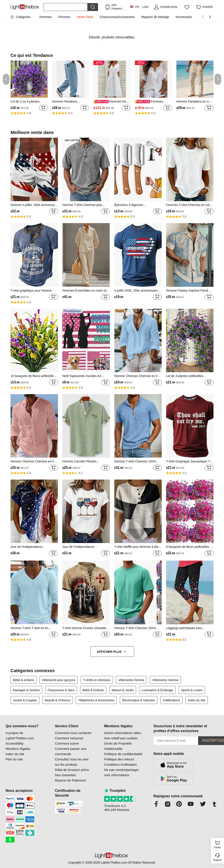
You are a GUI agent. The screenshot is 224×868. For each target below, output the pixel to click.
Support (218, 860)
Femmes (64, 17)
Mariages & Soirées (26, 690)
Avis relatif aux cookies (121, 738)
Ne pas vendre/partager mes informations (122, 772)
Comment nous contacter (73, 733)
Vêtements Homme (165, 680)
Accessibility (15, 743)
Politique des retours (119, 759)
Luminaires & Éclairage (157, 690)
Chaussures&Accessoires (117, 17)
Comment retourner (69, 738)
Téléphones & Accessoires (96, 700)
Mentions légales (18, 749)
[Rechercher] (65, 7)
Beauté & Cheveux (58, 700)
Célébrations (171, 700)
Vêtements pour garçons (59, 680)
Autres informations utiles (123, 733)
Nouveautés (184, 17)
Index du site (196, 700)
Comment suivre (67, 743)
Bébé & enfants (23, 680)
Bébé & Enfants (93, 690)
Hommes (46, 17)
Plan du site (14, 759)
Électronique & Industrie (139, 700)
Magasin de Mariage (155, 17)
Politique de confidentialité (123, 754)
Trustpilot (115, 791)
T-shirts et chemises (97, 680)
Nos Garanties (65, 775)
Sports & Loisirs (192, 690)
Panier (218, 844)
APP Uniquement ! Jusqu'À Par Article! (119, 7)
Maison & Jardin (123, 690)
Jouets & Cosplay (25, 700)
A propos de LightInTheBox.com (20, 735)
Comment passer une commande (71, 751)
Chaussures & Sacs (61, 690)
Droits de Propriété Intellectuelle (118, 746)
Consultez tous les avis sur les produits (72, 762)
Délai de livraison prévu (72, 770)
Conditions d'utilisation (121, 764)
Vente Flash (85, 17)
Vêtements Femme (131, 680)
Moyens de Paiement (70, 780)
